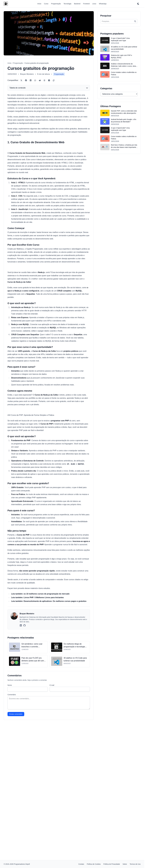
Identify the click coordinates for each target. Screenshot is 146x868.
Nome (10, 811)
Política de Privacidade (112, 864)
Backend (77, 4)
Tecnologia (67, 4)
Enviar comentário (16, 840)
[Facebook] (26, 80)
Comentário (12, 820)
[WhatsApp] (35, 80)
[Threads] (44, 80)
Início (39, 4)
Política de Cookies (94, 864)
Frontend (86, 4)
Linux (94, 4)
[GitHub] (24, 751)
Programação (56, 4)
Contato (81, 864)
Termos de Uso (135, 864)
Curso (46, 4)
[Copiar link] (54, 80)
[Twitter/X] (21, 80)
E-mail (52, 811)
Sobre (125, 864)
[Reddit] (40, 80)
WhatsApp (103, 4)
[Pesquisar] (135, 21)
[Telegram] (49, 80)
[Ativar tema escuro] (138, 4)
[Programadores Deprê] (6, 4)
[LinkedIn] (31, 80)
